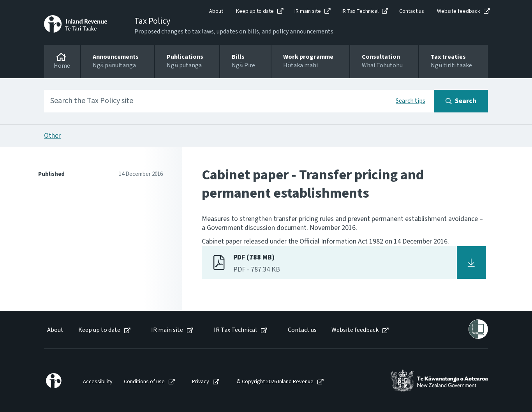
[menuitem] (55, 330)
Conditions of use (144, 382)
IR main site (308, 11)
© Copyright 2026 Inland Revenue (275, 382)
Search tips (410, 101)
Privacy (201, 382)
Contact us (412, 11)
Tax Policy (152, 21)
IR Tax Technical (360, 11)
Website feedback (459, 11)
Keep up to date (255, 11)
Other (52, 136)
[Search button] (461, 101)
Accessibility (98, 382)
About (216, 11)
